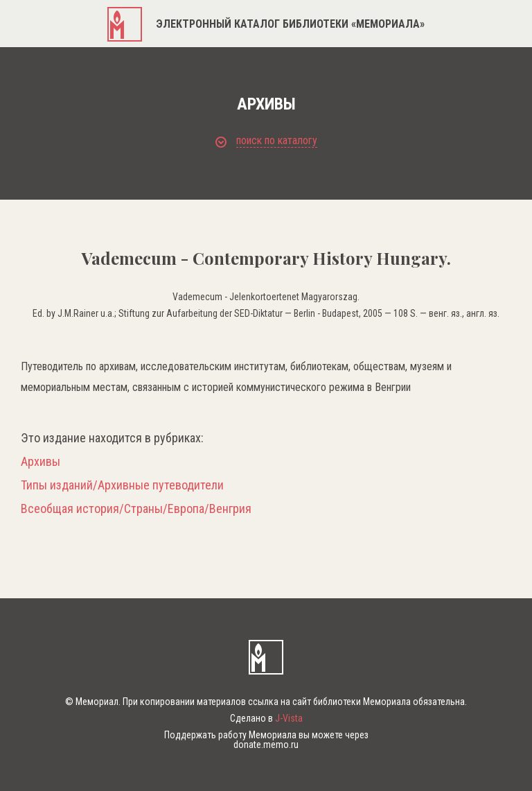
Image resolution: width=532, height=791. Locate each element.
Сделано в (266, 718)
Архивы (41, 462)
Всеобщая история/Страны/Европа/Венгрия (136, 509)
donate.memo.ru (266, 745)
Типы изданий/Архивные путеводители (122, 485)
